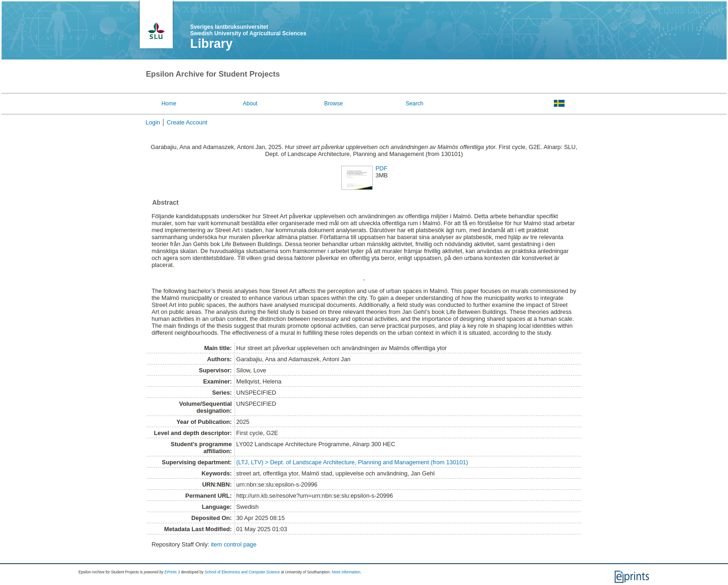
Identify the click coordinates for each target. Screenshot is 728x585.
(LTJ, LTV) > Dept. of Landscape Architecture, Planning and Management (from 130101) (352, 462)
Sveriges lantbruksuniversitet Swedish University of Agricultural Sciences (248, 30)
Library (211, 44)
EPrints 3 (172, 572)
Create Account (187, 122)
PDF (382, 168)
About (250, 104)
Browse (333, 104)
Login (153, 122)
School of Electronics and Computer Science (242, 572)
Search (415, 104)
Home (169, 104)
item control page (234, 544)
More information (346, 572)
